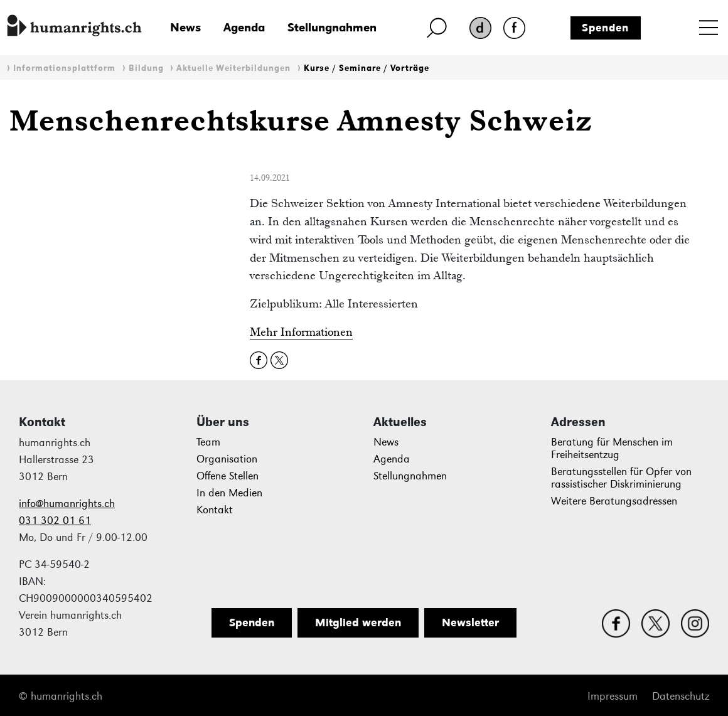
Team (208, 442)
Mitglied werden (358, 622)
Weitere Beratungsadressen (614, 501)
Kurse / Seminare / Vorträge (367, 68)
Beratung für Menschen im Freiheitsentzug (612, 448)
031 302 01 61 (55, 521)
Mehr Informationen (301, 332)
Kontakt (215, 510)
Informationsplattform (64, 68)
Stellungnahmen (332, 27)
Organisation (227, 459)
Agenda (244, 27)
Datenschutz (681, 696)
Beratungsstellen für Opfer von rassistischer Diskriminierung (621, 478)
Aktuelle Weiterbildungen (233, 68)
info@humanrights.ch (67, 504)
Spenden (605, 28)
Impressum (613, 696)
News (185, 27)
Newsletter (470, 622)
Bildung (146, 68)
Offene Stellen (227, 476)
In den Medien (229, 493)
